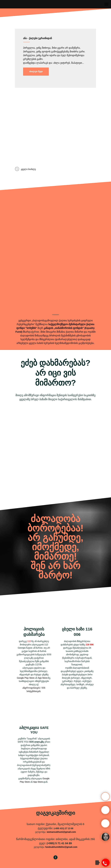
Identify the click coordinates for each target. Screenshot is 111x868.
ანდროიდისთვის (31, 688)
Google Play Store (26, 678)
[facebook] (55, 859)
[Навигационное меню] (106, 4)
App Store (43, 678)
